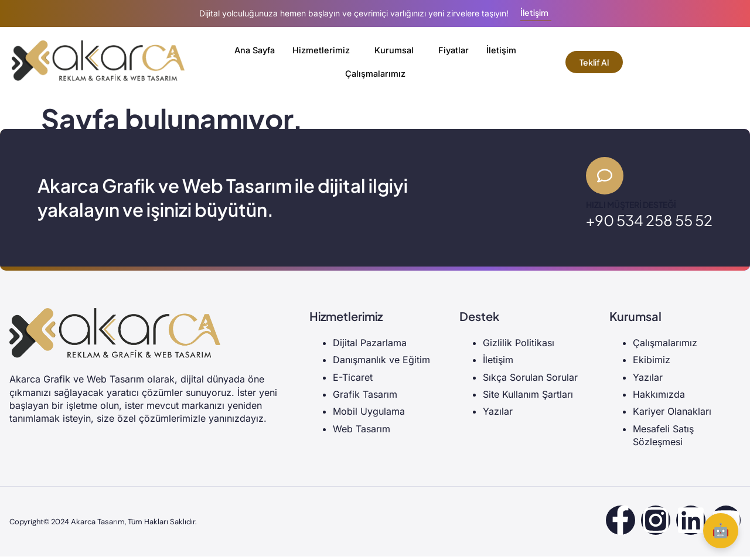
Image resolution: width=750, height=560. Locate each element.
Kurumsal (395, 50)
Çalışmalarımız (375, 74)
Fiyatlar (456, 50)
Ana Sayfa (254, 50)
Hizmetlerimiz (322, 50)
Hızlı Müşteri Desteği (631, 208)
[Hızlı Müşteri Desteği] (606, 177)
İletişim (504, 50)
